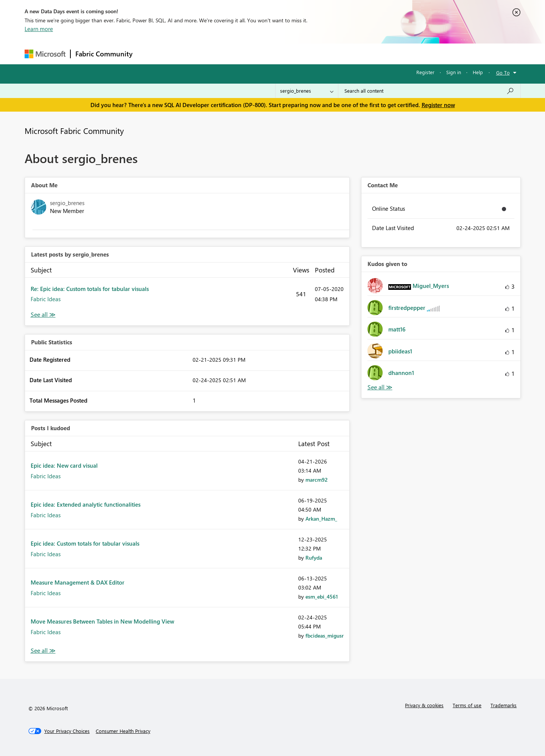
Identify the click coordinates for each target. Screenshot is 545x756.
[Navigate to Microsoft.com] (45, 54)
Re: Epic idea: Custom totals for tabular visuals (90, 289)
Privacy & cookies (424, 705)
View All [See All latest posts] (43, 315)
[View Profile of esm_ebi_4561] (322, 597)
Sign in (454, 72)
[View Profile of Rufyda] (314, 558)
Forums (150, 54)
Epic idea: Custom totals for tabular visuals (85, 543)
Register (425, 72)
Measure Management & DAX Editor (78, 582)
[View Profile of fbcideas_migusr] (325, 635)
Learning (311, 54)
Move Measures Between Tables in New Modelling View (102, 621)
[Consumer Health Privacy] (123, 731)
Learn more (39, 29)
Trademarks (504, 705)
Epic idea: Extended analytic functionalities (86, 504)
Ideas (214, 54)
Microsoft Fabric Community (74, 131)
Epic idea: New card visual (64, 465)
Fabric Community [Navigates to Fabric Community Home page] (104, 54)
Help (478, 72)
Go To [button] (503, 72)
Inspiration (183, 54)
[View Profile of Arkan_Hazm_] (321, 519)
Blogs (282, 54)
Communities (248, 54)
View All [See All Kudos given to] (380, 387)
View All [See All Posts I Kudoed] (43, 651)
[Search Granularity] (307, 91)
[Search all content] (429, 91)
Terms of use (467, 705)
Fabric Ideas (46, 299)
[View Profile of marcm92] (317, 480)
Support (343, 54)
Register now (438, 105)
